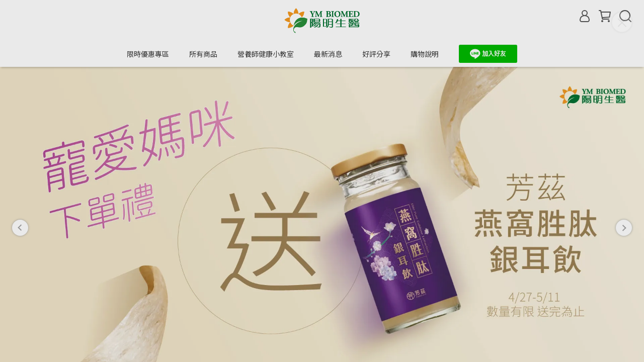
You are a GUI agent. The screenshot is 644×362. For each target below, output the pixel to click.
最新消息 (328, 54)
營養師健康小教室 (266, 54)
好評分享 (376, 54)
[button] (20, 202)
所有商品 (203, 54)
